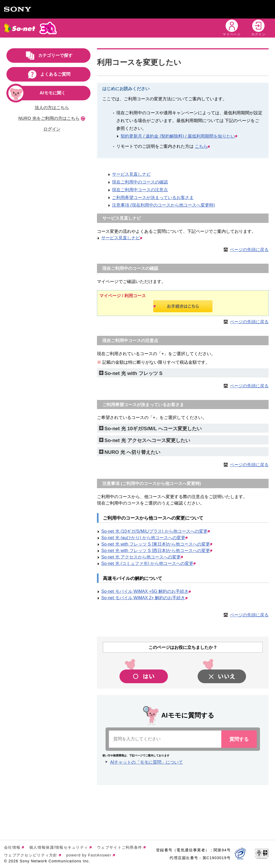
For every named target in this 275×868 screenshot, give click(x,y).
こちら (202, 146)
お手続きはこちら (154, 306)
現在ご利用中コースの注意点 (140, 190)
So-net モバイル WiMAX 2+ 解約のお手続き (144, 598)
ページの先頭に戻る (249, 250)
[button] (206, 28)
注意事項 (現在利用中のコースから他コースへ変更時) (163, 205)
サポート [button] (181, 27)
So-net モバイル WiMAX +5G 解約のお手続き (146, 591)
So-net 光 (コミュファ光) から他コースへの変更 (148, 563)
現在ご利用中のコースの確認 (140, 182)
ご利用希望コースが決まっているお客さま (153, 198)
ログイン (52, 129)
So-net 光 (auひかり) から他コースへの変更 (144, 538)
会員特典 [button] (155, 27)
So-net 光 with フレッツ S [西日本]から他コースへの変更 (157, 551)
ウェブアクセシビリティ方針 (32, 855)
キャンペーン (124, 27)
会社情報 (14, 847)
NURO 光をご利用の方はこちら (52, 118)
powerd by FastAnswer (91, 855)
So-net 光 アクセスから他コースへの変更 (142, 557)
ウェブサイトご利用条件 (121, 847)
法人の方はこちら (52, 108)
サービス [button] (92, 27)
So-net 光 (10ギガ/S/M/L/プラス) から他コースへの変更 (155, 531)
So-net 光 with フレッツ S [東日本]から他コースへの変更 (157, 544)
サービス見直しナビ (131, 174)
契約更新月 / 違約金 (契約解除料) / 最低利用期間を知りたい (179, 136)
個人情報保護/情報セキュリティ (60, 847)
